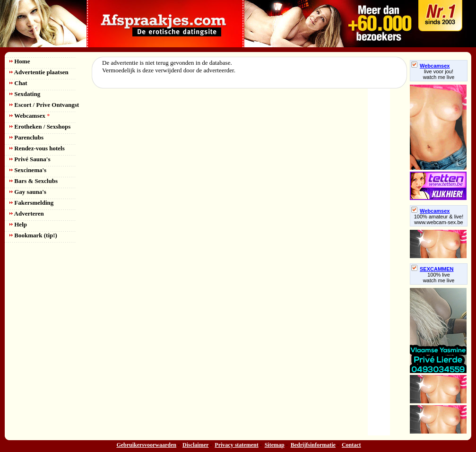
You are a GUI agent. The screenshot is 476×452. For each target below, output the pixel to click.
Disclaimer (195, 445)
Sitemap (275, 445)
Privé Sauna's (30, 159)
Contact (351, 445)
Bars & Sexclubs (34, 181)
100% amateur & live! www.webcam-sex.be (439, 219)
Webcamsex (30, 116)
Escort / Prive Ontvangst (44, 105)
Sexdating (25, 94)
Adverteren (27, 213)
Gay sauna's (28, 192)
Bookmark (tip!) (33, 235)
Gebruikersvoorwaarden (146, 445)
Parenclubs (26, 137)
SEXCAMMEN (433, 269)
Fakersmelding (31, 203)
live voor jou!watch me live (439, 74)
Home (20, 61)
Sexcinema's (28, 170)
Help (18, 224)
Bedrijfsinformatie (313, 445)
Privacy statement (236, 445)
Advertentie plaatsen (39, 72)
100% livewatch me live (439, 278)
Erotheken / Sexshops (40, 126)
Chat (18, 83)
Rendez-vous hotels (37, 148)
